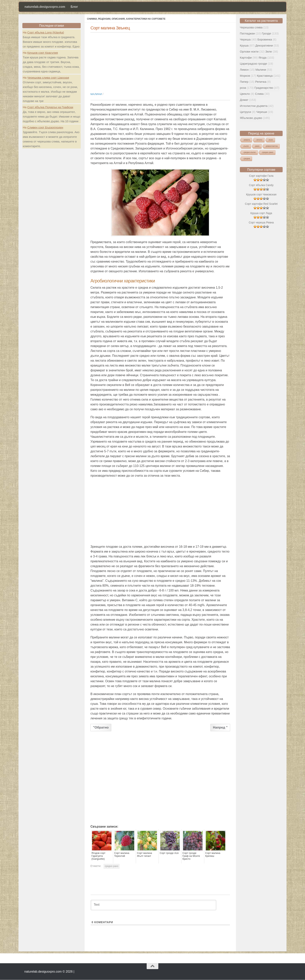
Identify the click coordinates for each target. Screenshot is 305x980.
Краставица (265, 76)
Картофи (246, 58)
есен (271, 140)
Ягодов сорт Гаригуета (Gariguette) (98, 856)
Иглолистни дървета (254, 106)
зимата (247, 140)
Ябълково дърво (251, 118)
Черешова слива (251, 27)
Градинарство (264, 88)
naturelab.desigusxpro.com (45, 7)
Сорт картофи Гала (261, 176)
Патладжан (247, 33)
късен (246, 146)
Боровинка (265, 39)
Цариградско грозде (253, 64)
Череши (262, 112)
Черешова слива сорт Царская (48, 78)
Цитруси (245, 112)
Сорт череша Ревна (261, 222)
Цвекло (245, 94)
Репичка (261, 82)
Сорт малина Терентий (121, 854)
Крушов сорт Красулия (43, 53)
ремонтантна (272, 146)
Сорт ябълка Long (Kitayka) (46, 32)
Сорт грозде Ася (169, 853)
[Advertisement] (160, 61)
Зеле (269, 51)
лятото (259, 140)
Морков (245, 76)
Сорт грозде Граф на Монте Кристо (192, 854)
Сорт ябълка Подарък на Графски (50, 107)
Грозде (266, 33)
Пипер (244, 82)
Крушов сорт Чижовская (261, 194)
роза (243, 88)
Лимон (244, 70)
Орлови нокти (249, 51)
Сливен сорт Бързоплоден (45, 127)
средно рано (112, 866)
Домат (244, 100)
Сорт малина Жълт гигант (144, 854)
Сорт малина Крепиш (212, 854)
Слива (259, 94)
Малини (96, 94)
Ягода (262, 58)
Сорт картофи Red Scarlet (261, 204)
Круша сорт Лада (261, 213)
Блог (74, 7)
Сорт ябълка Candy (261, 185)
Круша (244, 45)
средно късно (250, 152)
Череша (245, 39)
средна (247, 159)
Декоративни (264, 45)
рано (257, 146)
